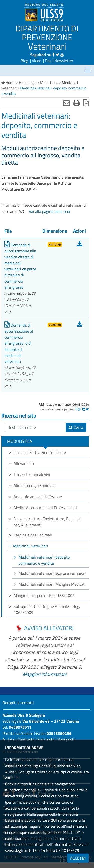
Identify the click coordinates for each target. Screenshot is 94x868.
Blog (24, 61)
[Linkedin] (84, 409)
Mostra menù (88, 68)
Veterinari (47, 46)
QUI (54, 820)
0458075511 (20, 727)
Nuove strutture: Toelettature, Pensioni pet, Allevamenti (47, 522)
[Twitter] (87, 409)
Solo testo (46, 739)
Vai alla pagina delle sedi (50, 211)
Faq (48, 61)
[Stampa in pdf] (86, 103)
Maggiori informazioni (44, 674)
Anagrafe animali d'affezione (38, 497)
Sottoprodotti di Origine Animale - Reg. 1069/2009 (47, 609)
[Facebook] (76, 409)
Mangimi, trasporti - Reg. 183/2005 (44, 595)
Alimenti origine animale (34, 485)
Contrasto (26, 739)
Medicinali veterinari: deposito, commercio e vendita (45, 560)
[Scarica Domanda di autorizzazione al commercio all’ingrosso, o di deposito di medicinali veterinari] (80, 325)
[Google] (80, 409)
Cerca (76, 427)
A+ (12, 739)
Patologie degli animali (33, 535)
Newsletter (64, 61)
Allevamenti (24, 463)
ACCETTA (78, 858)
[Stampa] (77, 103)
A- (5, 739)
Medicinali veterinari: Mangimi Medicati (52, 584)
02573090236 (59, 733)
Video (36, 61)
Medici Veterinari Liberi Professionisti (45, 508)
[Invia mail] (67, 103)
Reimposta (66, 739)
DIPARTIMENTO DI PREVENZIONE (47, 33)
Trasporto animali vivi (32, 474)
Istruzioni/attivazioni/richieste (40, 452)
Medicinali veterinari (31, 546)
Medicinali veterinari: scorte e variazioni (53, 573)
